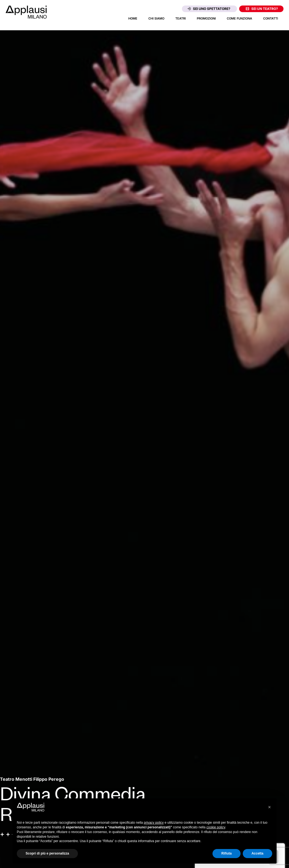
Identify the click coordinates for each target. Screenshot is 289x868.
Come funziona (239, 18)
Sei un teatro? (262, 9)
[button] (269, 807)
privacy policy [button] (154, 823)
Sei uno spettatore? (209, 9)
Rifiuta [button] (226, 853)
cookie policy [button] (216, 827)
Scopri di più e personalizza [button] (47, 853)
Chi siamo (156, 18)
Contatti (271, 18)
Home (133, 18)
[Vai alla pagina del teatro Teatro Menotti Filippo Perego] (32, 779)
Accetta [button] (257, 853)
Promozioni (206, 18)
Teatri (181, 18)
